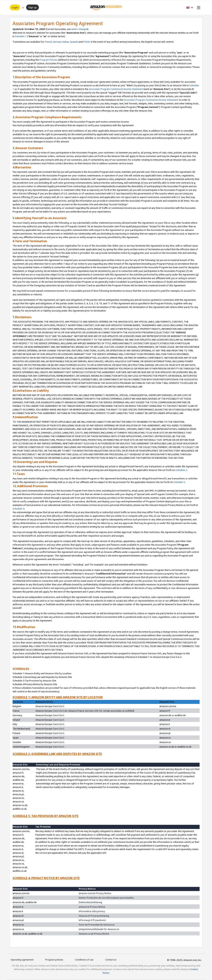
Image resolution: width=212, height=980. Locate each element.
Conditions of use (84, 960)
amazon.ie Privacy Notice (92, 907)
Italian (66, 42)
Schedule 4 (18, 509)
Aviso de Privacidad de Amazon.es (97, 925)
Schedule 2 (181, 470)
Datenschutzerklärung (90, 902)
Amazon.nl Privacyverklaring (94, 916)
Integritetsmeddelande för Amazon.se (99, 929)
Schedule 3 (179, 482)
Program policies (54, 960)
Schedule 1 (21, 36)
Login (15, 7)
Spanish (74, 42)
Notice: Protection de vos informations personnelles (106, 898)
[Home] (106, 7)
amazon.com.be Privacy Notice (95, 893)
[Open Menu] (198, 7)
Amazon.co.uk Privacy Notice (94, 934)
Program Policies (48, 60)
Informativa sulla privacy (92, 911)
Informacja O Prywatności (92, 920)
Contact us (111, 960)
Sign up (33, 7)
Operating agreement (22, 960)
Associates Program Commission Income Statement (116, 89)
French (48, 42)
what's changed (79, 29)
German (57, 42)
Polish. (87, 42)
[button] (190, 7)
